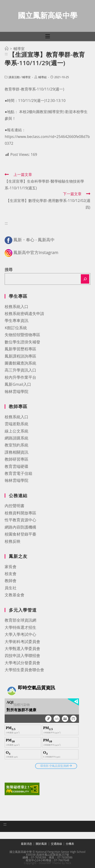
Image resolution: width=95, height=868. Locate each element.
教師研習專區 (16, 459)
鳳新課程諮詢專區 (20, 356)
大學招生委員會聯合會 (24, 670)
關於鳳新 (41, 844)
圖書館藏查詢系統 (20, 363)
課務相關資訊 (16, 452)
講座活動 (14, 77)
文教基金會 (15, 595)
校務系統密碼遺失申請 (24, 313)
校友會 (11, 574)
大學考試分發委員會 (22, 663)
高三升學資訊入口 (20, 370)
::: (6, 54)
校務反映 (13, 541)
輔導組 (43, 77)
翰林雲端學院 (16, 391)
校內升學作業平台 (20, 377)
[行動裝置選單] (48, 37)
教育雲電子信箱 (18, 473)
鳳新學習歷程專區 (20, 349)
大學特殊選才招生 (20, 627)
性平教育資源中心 (20, 520)
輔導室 (26, 77)
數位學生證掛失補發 (22, 342)
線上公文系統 (16, 431)
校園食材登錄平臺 (20, 534)
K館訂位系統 (16, 328)
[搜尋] (85, 279)
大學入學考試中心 (20, 634)
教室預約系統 (16, 445)
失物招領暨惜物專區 (22, 335)
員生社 (11, 588)
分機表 (70, 844)
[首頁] (7, 49)
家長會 (11, 567)
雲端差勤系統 (16, 424)
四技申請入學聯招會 (22, 655)
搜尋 (9, 270)
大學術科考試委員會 (22, 642)
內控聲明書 (15, 506)
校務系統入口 (16, 307)
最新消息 (26, 844)
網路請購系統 (16, 438)
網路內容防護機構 (20, 527)
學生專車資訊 (16, 320)
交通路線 (56, 844)
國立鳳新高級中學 (48, 15)
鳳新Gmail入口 (18, 384)
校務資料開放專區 (20, 513)
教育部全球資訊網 (20, 620)
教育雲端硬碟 (16, 466)
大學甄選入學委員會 (22, 648)
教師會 (11, 581)
